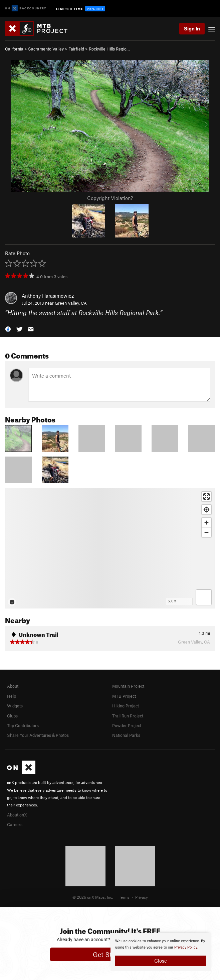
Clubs (12, 716)
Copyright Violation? (110, 198)
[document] (161, 952)
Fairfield (76, 49)
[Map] (110, 548)
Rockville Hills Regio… (109, 49)
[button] (8, 328)
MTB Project (124, 696)
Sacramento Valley (46, 49)
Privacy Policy (186, 947)
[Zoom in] (206, 523)
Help (12, 696)
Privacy (142, 897)
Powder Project (127, 725)
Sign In (192, 28)
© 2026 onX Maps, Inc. (93, 897)
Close (161, 961)
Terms (124, 897)
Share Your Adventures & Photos (38, 735)
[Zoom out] (206, 532)
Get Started (110, 954)
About (13, 686)
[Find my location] (206, 510)
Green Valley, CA (71, 303)
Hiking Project (126, 706)
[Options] (204, 597)
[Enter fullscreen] (206, 497)
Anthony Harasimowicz (48, 296)
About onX (17, 815)
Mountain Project (128, 686)
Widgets (15, 706)
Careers (15, 824)
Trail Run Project (128, 716)
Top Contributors (23, 725)
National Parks (126, 735)
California (14, 49)
